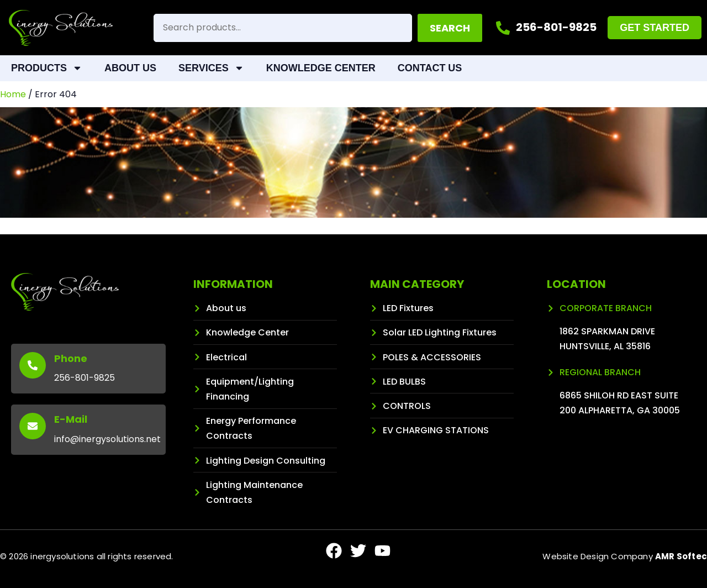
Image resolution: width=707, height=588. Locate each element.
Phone (71, 358)
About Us (130, 68)
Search (450, 28)
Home (13, 94)
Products (47, 68)
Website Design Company (625, 556)
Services (211, 68)
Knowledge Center (321, 68)
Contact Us (430, 68)
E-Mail (71, 419)
